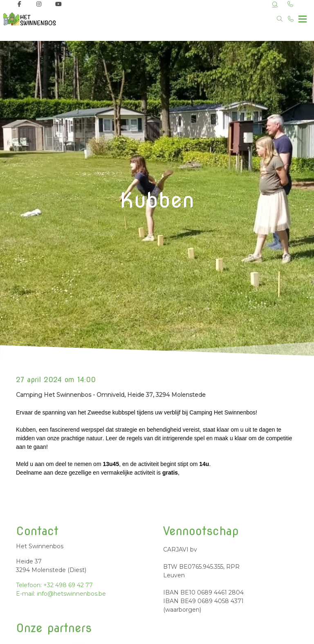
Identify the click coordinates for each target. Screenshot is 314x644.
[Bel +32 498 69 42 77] (291, 19)
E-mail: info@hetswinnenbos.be (61, 594)
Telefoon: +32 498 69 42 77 (54, 585)
